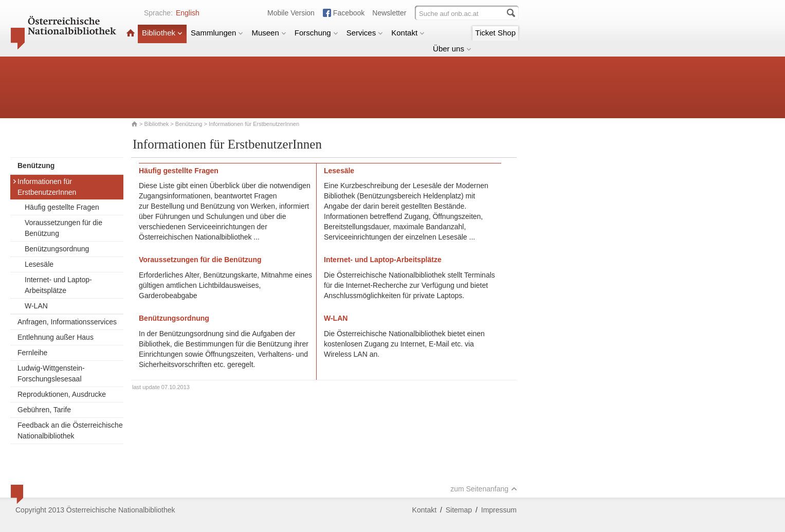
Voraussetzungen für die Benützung (63, 228)
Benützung (189, 124)
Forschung (316, 33)
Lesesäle (39, 264)
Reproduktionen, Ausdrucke (62, 394)
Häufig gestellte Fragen (62, 207)
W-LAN (36, 306)
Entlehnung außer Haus (56, 337)
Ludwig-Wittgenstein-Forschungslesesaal (51, 373)
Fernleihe (32, 353)
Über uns (452, 49)
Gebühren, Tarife (44, 410)
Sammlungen (217, 33)
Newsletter (389, 13)
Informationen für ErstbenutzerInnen (44, 187)
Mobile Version (291, 13)
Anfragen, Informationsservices (67, 322)
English (188, 13)
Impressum (499, 510)
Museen (269, 33)
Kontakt (408, 33)
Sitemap (459, 510)
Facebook (349, 13)
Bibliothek (162, 33)
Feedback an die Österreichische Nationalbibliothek (70, 430)
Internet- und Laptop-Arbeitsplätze (58, 285)
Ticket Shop (495, 33)
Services (365, 33)
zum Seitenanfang (484, 489)
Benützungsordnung (57, 249)
